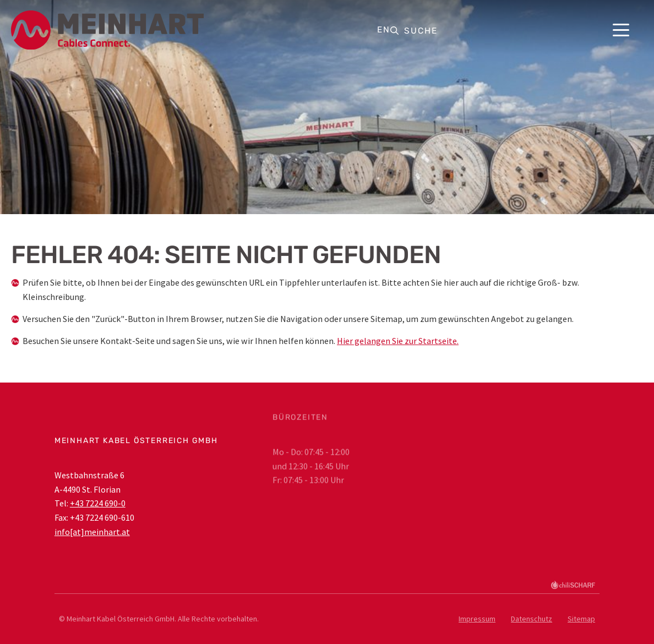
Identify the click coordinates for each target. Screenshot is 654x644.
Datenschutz (532, 619)
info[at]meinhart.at (92, 532)
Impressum (477, 619)
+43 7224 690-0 (98, 503)
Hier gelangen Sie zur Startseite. (398, 341)
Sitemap (581, 619)
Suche (421, 31)
